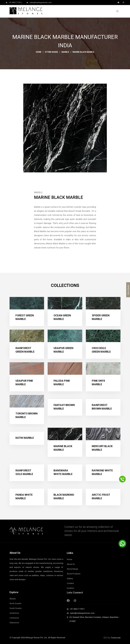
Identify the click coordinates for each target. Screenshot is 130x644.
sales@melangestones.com (41, 3)
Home (39, 52)
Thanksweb (116, 638)
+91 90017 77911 (15, 3)
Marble (65, 52)
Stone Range (51, 52)
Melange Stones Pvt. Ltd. (36, 638)
